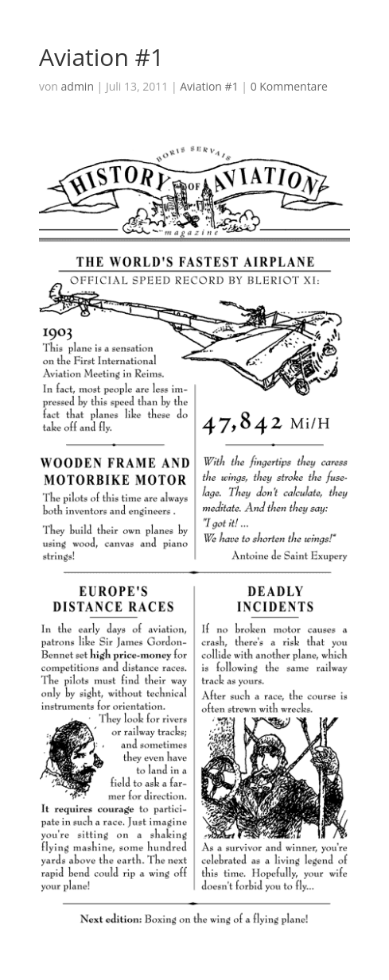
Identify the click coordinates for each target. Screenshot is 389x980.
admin (78, 86)
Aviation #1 (209, 86)
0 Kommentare (289, 86)
